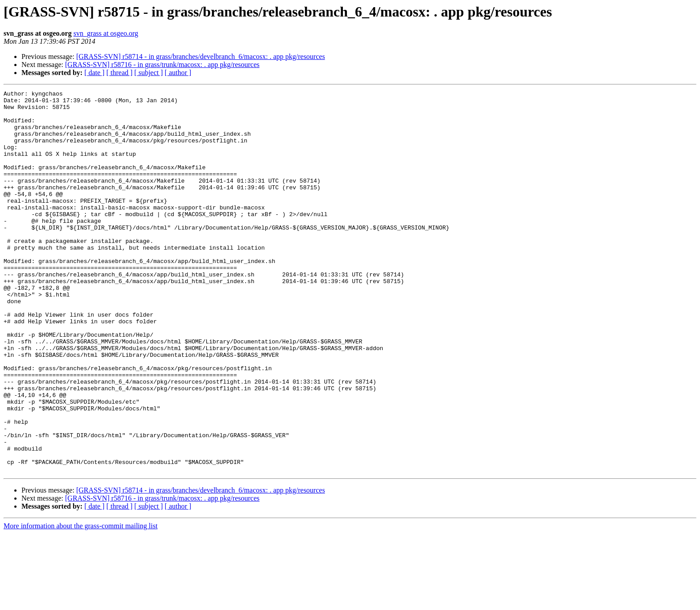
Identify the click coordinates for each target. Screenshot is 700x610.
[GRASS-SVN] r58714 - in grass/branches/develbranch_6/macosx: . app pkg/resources (201, 56)
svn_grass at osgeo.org (106, 33)
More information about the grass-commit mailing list (81, 602)
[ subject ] (149, 73)
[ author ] (178, 73)
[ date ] (94, 73)
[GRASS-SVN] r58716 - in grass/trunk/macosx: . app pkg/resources (162, 65)
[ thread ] (119, 73)
